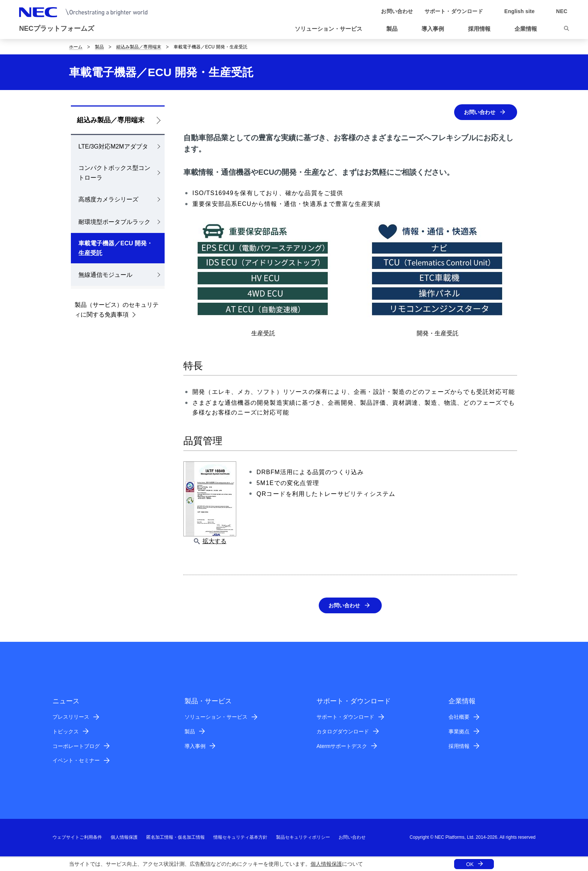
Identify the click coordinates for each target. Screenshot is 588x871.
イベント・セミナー (76, 761)
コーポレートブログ (76, 747)
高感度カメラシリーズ (108, 199)
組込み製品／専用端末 (139, 47)
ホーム (76, 47)
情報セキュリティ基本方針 (240, 838)
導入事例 (195, 747)
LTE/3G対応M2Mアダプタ (113, 146)
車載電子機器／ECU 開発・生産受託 (115, 248)
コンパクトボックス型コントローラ (114, 173)
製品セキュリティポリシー (303, 838)
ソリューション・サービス (216, 718)
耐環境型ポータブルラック (114, 222)
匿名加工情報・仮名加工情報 (175, 838)
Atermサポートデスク (342, 747)
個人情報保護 (326, 864)
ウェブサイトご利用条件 (77, 838)
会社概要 (459, 718)
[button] (331, 29)
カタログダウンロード (343, 732)
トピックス (66, 732)
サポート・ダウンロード (345, 718)
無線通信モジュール (105, 275)
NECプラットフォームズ (57, 29)
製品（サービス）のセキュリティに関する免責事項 (117, 310)
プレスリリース (71, 718)
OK (470, 864)
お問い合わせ (477, 112)
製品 (99, 47)
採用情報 (459, 747)
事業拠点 (459, 732)
